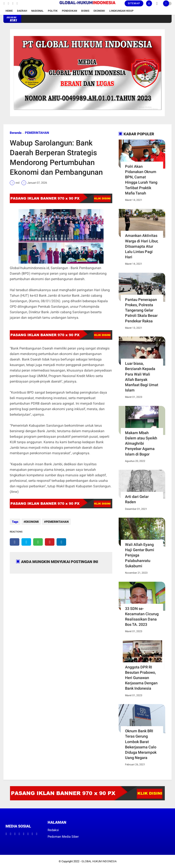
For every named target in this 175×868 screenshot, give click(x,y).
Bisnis (85, 11)
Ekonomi (99, 11)
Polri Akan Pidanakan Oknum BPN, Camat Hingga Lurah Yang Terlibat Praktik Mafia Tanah (141, 180)
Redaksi (53, 830)
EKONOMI (32, 522)
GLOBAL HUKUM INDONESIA (99, 861)
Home (9, 11)
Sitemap (134, 3)
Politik (53, 11)
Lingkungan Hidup (121, 11)
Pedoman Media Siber (63, 837)
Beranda (16, 133)
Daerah (22, 11)
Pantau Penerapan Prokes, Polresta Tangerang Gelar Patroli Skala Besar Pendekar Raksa (141, 310)
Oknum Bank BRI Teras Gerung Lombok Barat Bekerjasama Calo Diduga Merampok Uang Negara (141, 744)
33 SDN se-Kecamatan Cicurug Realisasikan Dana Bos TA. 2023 (142, 617)
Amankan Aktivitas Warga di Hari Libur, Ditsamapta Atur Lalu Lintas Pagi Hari (142, 246)
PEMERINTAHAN (37, 133)
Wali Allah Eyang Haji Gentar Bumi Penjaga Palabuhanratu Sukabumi (140, 555)
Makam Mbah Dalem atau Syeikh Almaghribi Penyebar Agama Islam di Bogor (141, 443)
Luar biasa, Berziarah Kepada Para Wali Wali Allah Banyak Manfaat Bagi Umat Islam (142, 377)
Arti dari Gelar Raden (137, 499)
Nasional (37, 11)
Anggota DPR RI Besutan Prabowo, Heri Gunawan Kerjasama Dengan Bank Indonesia (141, 678)
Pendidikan (69, 11)
